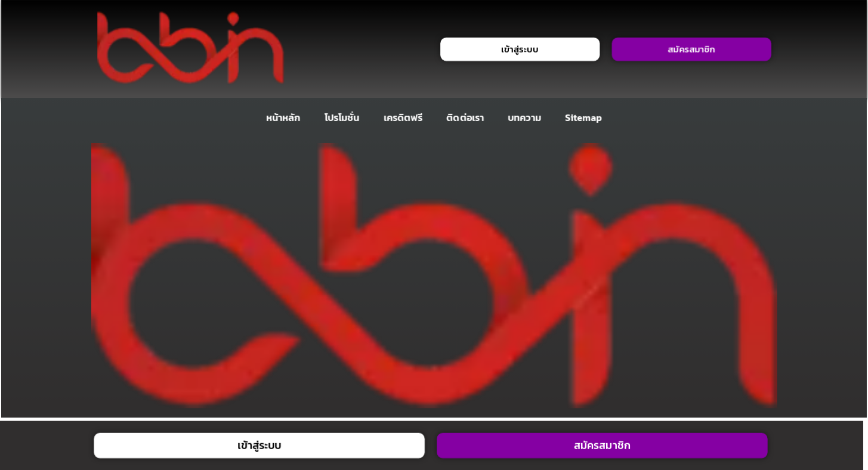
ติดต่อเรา (465, 117)
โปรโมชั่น (341, 117)
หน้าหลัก (283, 117)
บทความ (524, 117)
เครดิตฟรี (403, 117)
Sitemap (584, 117)
